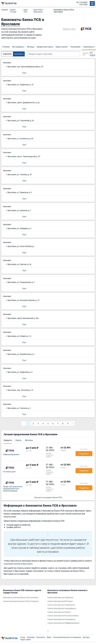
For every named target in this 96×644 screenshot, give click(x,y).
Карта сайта (26, 639)
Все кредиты (18, 47)
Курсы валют (62, 47)
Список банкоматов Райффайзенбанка (63, 623)
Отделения (75, 47)
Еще (24, 73)
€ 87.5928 (83, 5)
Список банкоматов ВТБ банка (60, 601)
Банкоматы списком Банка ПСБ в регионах (21, 598)
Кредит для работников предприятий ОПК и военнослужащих (13, 489)
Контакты (41, 637)
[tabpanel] (24, 596)
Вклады (31, 47)
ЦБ (77, 2)
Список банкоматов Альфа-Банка (61, 605)
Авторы (86, 637)
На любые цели (9, 472)
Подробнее (84, 454)
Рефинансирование (11, 455)
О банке (6, 47)
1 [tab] (48, 631)
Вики (49, 637)
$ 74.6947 (83, 2)
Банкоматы (89, 47)
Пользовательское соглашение (67, 637)
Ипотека (29, 440)
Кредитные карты (45, 47)
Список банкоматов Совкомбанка (61, 619)
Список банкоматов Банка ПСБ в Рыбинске (21, 601)
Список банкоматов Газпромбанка (62, 609)
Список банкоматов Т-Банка (59, 612)
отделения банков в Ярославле (18, 564)
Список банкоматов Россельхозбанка (63, 616)
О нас (23, 637)
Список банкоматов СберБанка (60, 598)
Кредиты (8, 440)
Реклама (31, 637)
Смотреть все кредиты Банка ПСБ (48, 498)
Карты (18, 440)
